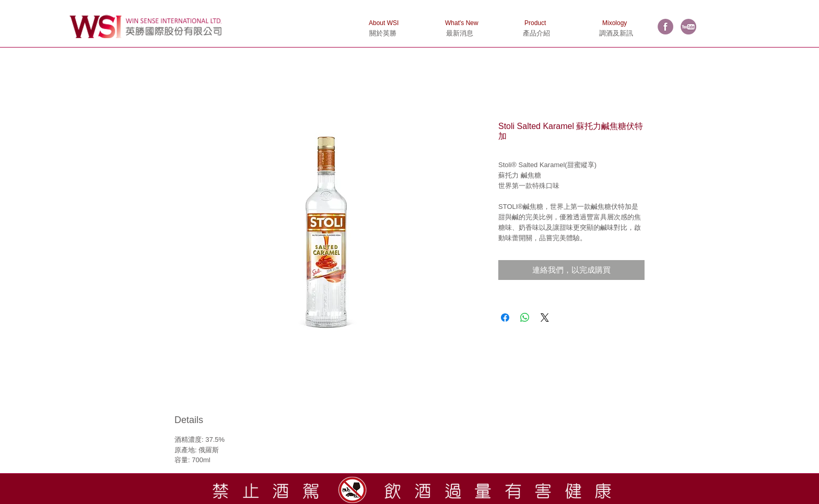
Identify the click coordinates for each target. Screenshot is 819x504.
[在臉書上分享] (505, 318)
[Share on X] (545, 318)
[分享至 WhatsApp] (525, 318)
